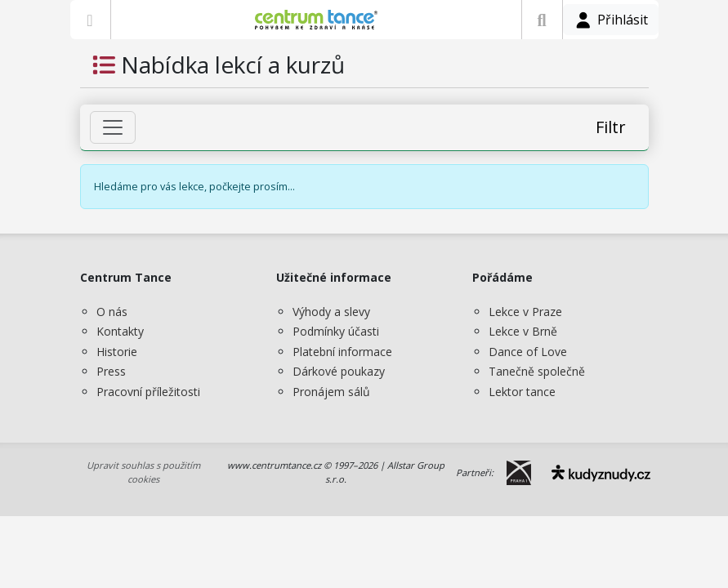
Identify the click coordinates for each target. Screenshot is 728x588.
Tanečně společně (537, 371)
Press (111, 371)
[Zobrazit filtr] (113, 127)
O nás (112, 312)
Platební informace (342, 352)
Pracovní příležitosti (148, 392)
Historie (117, 352)
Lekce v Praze (525, 312)
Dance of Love (528, 352)
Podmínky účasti (336, 331)
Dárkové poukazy (339, 371)
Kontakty (120, 331)
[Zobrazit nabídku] (90, 20)
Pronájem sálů (331, 392)
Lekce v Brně (523, 331)
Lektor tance (522, 392)
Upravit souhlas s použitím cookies (143, 472)
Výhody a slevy (331, 312)
